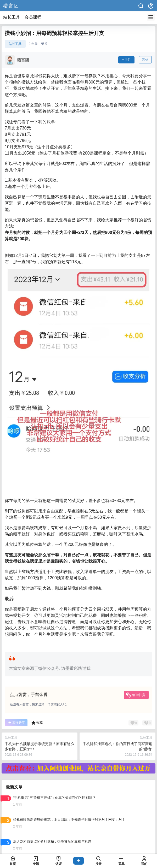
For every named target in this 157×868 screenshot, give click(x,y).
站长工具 (12, 17)
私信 (145, 60)
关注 (126, 60)
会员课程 (33, 17)
